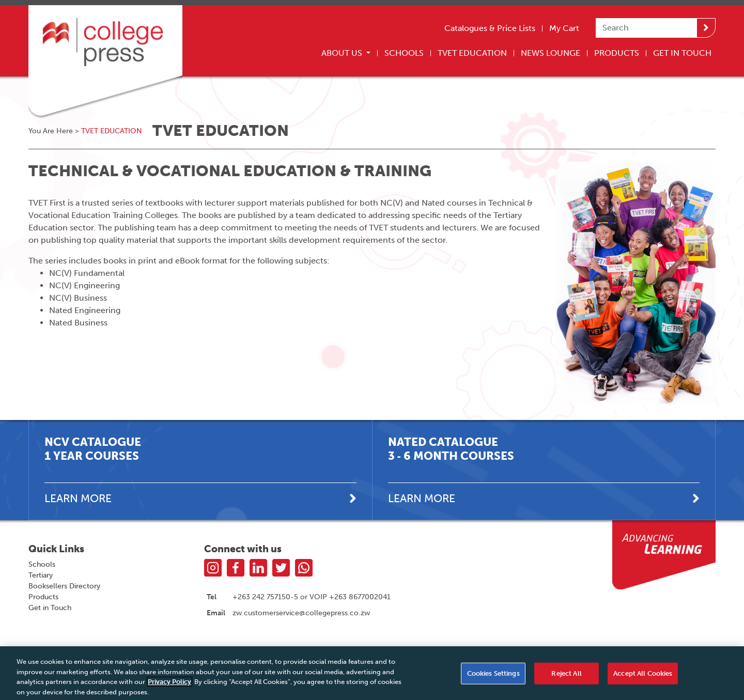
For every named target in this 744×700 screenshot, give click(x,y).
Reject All (566, 676)
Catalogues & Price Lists (490, 28)
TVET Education (472, 53)
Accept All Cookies (643, 676)
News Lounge (551, 53)
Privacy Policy (169, 685)
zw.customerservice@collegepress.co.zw (301, 613)
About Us (343, 53)
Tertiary (41, 575)
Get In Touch (682, 53)
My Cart (564, 28)
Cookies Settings (493, 676)
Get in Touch (50, 608)
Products (617, 53)
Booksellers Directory (64, 586)
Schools (404, 53)
